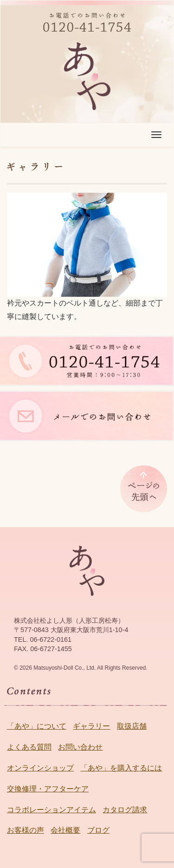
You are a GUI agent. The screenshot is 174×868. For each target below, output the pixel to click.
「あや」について (37, 726)
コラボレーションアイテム (52, 810)
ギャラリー (91, 726)
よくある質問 (29, 747)
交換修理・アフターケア (48, 789)
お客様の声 (26, 830)
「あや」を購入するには (121, 768)
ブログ (98, 830)
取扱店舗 (132, 726)
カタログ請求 (125, 810)
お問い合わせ (80, 747)
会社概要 (65, 830)
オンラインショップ (40, 768)
